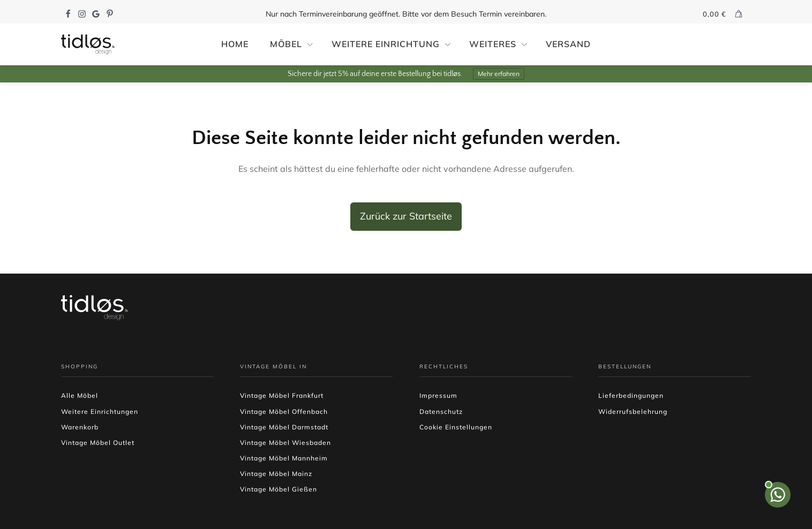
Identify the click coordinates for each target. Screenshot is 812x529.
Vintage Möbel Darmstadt (284, 427)
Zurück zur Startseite (406, 216)
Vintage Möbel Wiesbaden (285, 443)
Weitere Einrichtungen (100, 411)
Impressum (438, 395)
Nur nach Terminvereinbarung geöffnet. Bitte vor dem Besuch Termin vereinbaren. (406, 14)
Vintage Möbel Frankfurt (282, 395)
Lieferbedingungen (631, 395)
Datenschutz (441, 411)
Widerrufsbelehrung (633, 411)
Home (235, 44)
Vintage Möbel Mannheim (284, 458)
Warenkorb (80, 427)
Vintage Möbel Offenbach (284, 411)
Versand (568, 44)
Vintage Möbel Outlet (98, 443)
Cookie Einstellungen (456, 427)
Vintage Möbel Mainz (276, 474)
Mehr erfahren (499, 74)
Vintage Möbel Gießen (279, 489)
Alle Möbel (80, 395)
